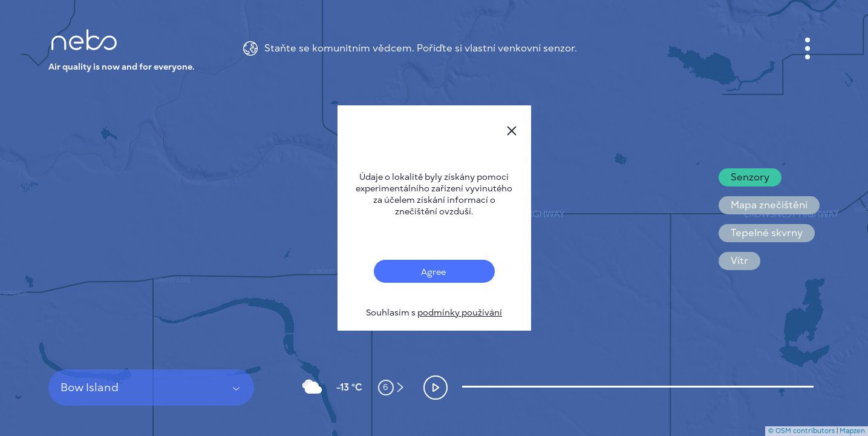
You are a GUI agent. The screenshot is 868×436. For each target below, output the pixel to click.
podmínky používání (460, 313)
